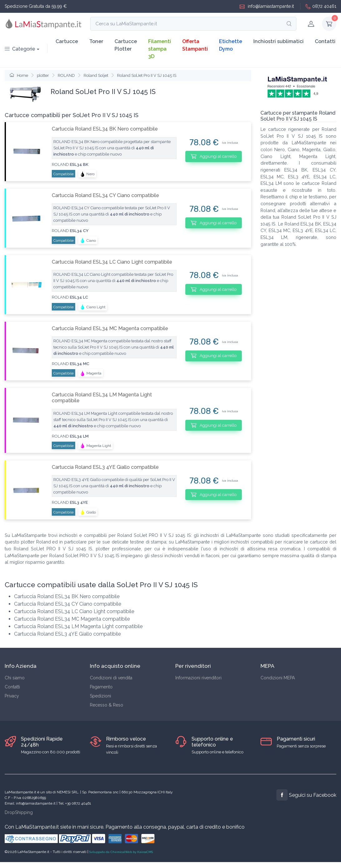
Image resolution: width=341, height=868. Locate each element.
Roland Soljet (96, 75)
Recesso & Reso (107, 705)
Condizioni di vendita (111, 678)
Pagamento (101, 687)
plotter (43, 75)
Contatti (325, 41)
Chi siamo (15, 678)
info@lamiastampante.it (267, 6)
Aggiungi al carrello (214, 156)
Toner (96, 41)
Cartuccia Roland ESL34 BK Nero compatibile (105, 129)
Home (19, 75)
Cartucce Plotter (126, 45)
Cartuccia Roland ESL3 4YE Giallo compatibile (105, 467)
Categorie (20, 49)
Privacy (12, 696)
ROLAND (66, 75)
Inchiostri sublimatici (278, 41)
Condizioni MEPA (278, 678)
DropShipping (19, 812)
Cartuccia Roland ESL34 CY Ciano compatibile (105, 195)
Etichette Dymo (231, 45)
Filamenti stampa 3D (160, 49)
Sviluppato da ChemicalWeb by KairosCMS (121, 852)
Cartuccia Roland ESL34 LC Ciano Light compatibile (112, 262)
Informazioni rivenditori (198, 678)
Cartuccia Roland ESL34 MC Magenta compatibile (110, 328)
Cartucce (67, 41)
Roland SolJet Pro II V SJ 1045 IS (147, 75)
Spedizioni (100, 696)
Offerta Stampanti (195, 45)
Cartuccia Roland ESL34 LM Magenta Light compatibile (102, 398)
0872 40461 (321, 6)
